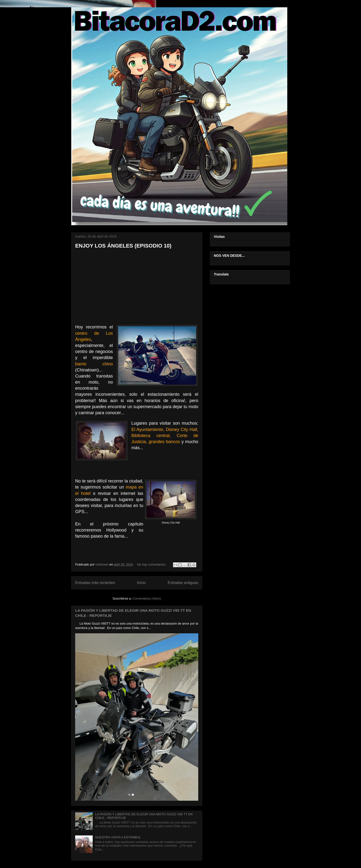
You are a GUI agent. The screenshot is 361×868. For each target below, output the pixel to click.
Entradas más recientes (95, 583)
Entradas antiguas (183, 583)
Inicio (141, 583)
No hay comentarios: (152, 564)
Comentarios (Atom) (147, 598)
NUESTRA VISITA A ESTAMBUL (118, 837)
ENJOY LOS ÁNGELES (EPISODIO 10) (123, 246)
